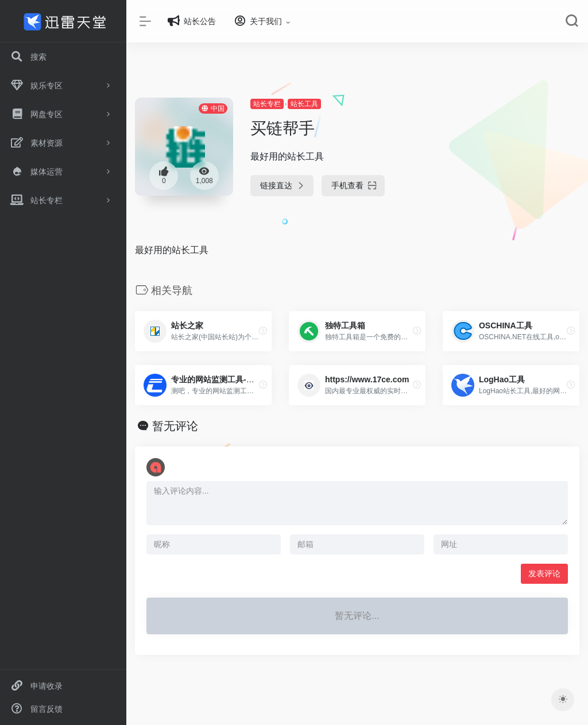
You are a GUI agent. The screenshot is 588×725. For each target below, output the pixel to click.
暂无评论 (175, 426)
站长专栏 (267, 104)
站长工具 (304, 104)
